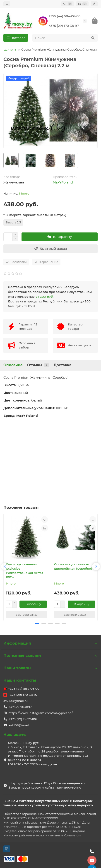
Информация (50, 643)
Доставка (63, 365)
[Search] (65, 38)
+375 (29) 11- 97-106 (23, 719)
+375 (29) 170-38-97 (64, 26)
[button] (5, 566)
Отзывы (38, 365)
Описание (13, 365)
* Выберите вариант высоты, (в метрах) (35, 215)
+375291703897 (20, 707)
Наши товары (50, 668)
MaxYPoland (63, 182)
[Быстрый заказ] (50, 249)
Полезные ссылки (50, 655)
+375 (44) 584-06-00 (65, 16)
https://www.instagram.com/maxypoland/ (41, 713)
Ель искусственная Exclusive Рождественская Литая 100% (25, 571)
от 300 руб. (44, 297)
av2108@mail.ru (16, 701)
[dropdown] (7, 4)
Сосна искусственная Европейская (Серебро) (73, 566)
